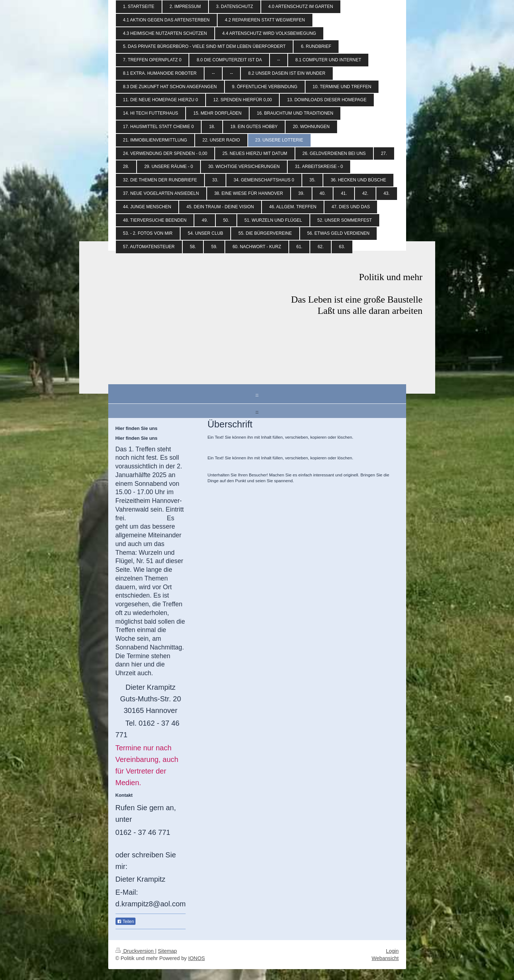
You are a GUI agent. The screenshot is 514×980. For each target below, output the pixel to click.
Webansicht (385, 958)
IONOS (197, 958)
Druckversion (135, 951)
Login (392, 951)
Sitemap (167, 951)
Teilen (126, 922)
